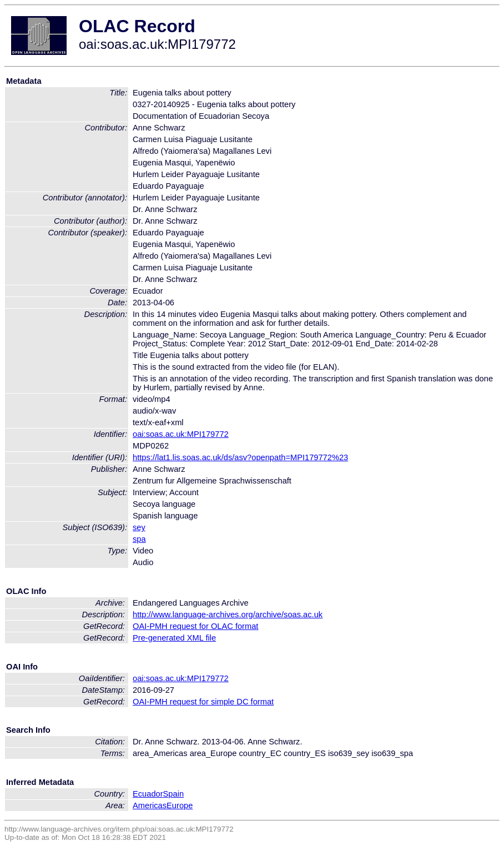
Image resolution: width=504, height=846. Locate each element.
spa (139, 539)
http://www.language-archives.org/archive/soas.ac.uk (228, 615)
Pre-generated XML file (174, 638)
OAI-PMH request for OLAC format (195, 626)
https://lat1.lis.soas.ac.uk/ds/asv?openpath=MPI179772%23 (240, 457)
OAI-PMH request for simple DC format (203, 702)
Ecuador (148, 794)
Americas (150, 805)
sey (139, 527)
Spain (174, 794)
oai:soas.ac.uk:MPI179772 (181, 434)
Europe (180, 805)
